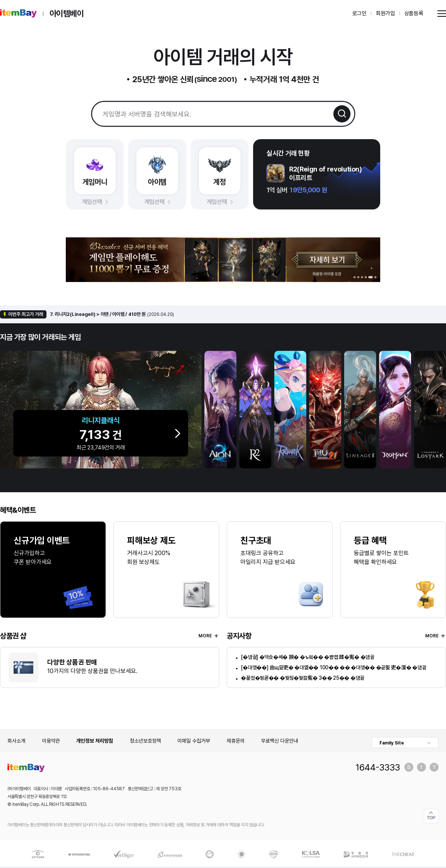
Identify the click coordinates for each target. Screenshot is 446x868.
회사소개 (16, 741)
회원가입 (385, 13)
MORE (209, 636)
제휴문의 (236, 741)
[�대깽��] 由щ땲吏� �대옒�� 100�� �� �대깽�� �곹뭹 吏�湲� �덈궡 (333, 667)
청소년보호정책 (145, 741)
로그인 (360, 13)
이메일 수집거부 (194, 741)
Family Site (392, 743)
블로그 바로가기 (409, 767)
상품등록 (414, 13)
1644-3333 (378, 767)
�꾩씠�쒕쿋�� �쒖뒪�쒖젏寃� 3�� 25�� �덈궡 (303, 678)
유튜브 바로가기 (434, 767)
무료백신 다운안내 (279, 741)
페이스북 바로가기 (421, 767)
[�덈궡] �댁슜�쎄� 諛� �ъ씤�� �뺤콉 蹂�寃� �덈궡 (307, 657)
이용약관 (51, 741)
